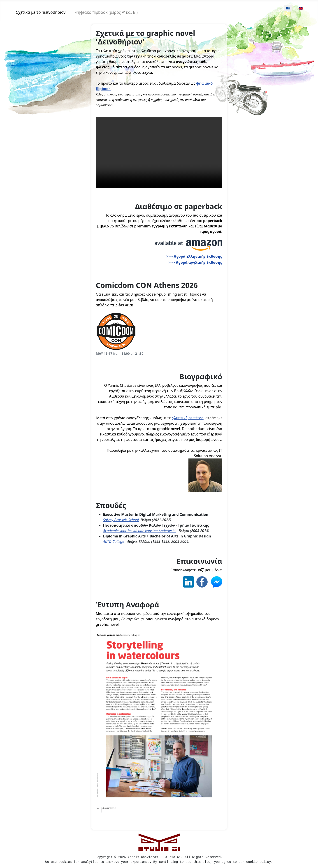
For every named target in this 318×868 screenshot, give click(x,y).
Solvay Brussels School (121, 520)
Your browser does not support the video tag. (159, 152)
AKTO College (114, 542)
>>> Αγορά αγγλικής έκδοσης (195, 262)
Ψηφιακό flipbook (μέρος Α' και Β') (106, 12)
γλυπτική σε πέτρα (188, 418)
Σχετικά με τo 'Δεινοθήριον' (41, 12)
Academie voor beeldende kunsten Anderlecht (139, 531)
